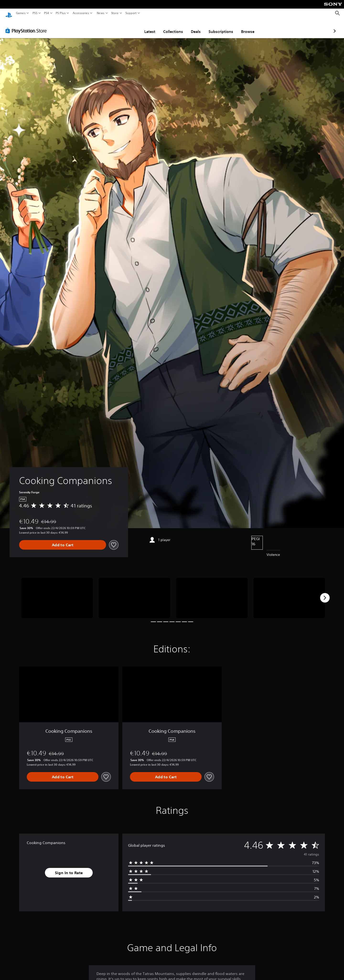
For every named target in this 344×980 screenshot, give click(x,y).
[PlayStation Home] (9, 13)
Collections (145, 27)
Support (131, 13)
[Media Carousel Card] (57, 593)
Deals (168, 27)
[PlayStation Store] (27, 26)
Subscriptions (193, 27)
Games (21, 13)
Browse (220, 27)
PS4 (47, 13)
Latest (122, 27)
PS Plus (61, 13)
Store (115, 13)
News (100, 13)
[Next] (325, 593)
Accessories (81, 13)
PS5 (35, 13)
